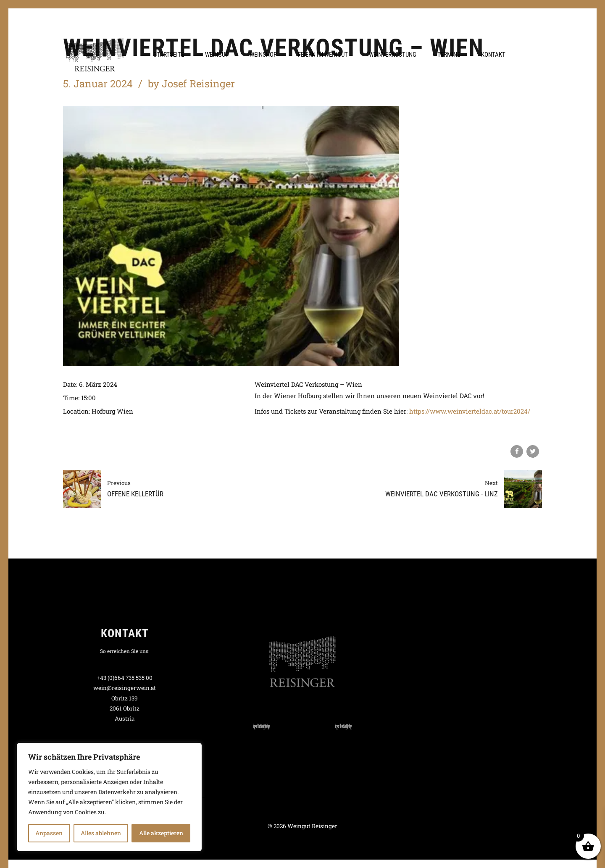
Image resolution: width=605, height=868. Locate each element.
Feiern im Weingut (323, 55)
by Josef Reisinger (191, 84)
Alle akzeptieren (161, 833)
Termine (449, 55)
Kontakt (493, 55)
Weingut (217, 55)
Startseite (169, 55)
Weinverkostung (393, 55)
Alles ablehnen (101, 833)
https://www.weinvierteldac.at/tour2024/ (470, 411)
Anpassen (49, 833)
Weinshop (263, 55)
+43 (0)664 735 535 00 (125, 678)
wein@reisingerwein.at (125, 688)
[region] (109, 797)
